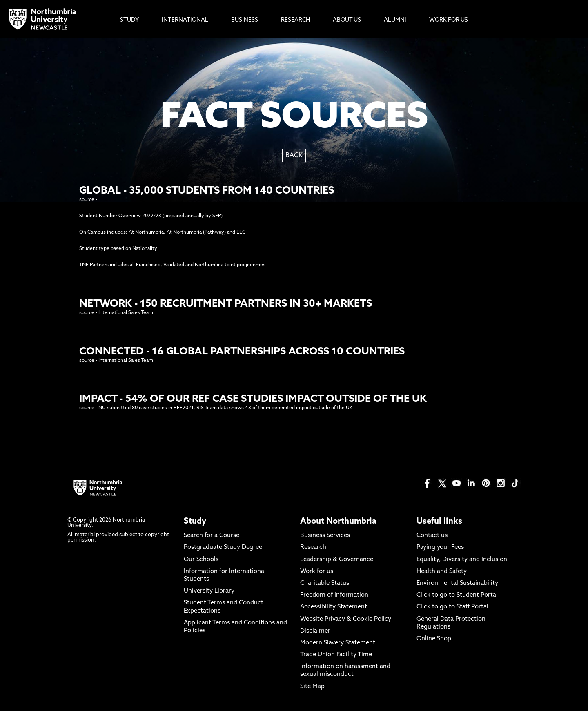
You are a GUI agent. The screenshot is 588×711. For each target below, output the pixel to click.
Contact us (432, 536)
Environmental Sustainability (457, 583)
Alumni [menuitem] (395, 20)
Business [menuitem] (245, 20)
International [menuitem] (185, 20)
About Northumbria (338, 522)
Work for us (317, 572)
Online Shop (434, 639)
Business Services (325, 536)
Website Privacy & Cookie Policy (346, 619)
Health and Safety (442, 572)
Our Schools (201, 560)
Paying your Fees (440, 547)
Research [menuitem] (295, 20)
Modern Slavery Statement (338, 643)
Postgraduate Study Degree (223, 547)
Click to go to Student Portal (457, 595)
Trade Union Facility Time (336, 655)
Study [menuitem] (129, 20)
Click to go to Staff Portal (452, 607)
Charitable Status (325, 583)
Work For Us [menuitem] (449, 20)
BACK (294, 156)
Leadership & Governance (337, 560)
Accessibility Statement (334, 607)
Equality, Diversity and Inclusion (462, 560)
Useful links (439, 522)
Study (195, 522)
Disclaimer (315, 631)
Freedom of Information (334, 595)
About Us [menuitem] (347, 20)
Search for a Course (212, 536)
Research (313, 547)
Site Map (312, 687)
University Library (209, 591)
